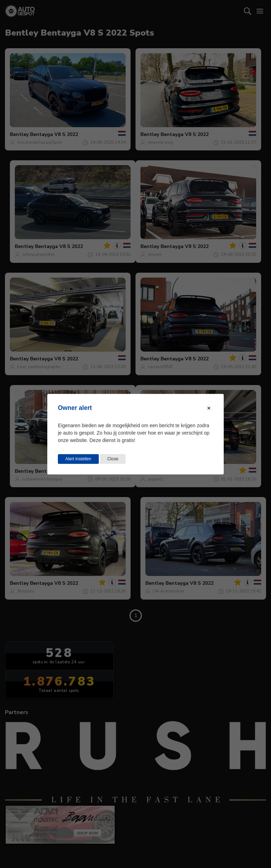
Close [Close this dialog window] (113, 459)
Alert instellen (78, 459)
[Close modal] (209, 408)
